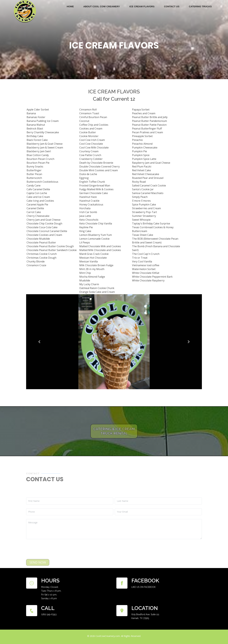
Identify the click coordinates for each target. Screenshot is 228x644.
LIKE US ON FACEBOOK (144, 587)
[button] (38, 342)
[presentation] (50, 557)
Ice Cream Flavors (142, 6)
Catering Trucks (200, 6)
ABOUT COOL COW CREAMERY (102, 6)
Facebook (145, 581)
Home (70, 6)
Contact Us (172, 6)
